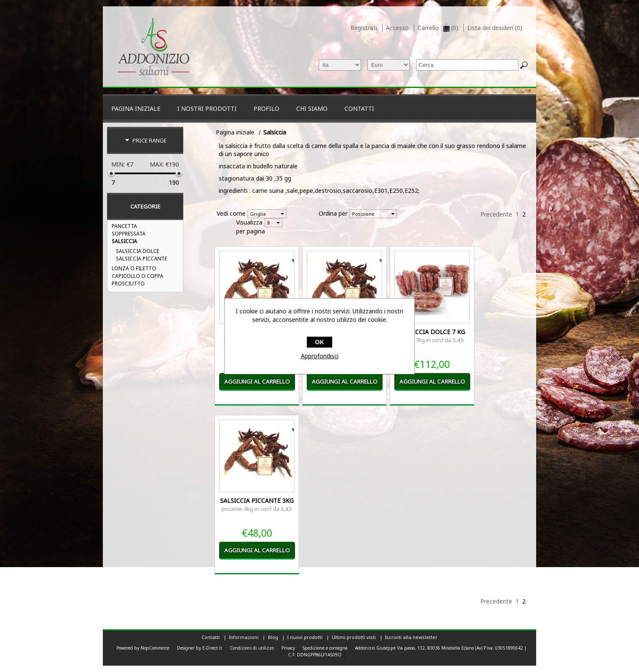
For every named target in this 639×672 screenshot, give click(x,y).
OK (320, 342)
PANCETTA (124, 226)
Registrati (364, 28)
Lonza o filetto (134, 268)
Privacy (288, 648)
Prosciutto (128, 284)
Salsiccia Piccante (142, 259)
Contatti (359, 108)
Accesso (397, 28)
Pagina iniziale (136, 108)
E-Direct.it (212, 648)
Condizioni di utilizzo (252, 648)
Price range (150, 140)
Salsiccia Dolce (138, 251)
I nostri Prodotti (207, 108)
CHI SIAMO (312, 108)
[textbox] (467, 65)
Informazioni (244, 637)
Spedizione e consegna (325, 648)
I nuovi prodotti (305, 637)
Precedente (496, 214)
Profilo (266, 108)
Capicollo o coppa (138, 276)
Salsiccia (124, 241)
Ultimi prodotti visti (354, 637)
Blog (273, 637)
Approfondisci (320, 356)
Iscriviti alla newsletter (411, 637)
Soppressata (129, 234)
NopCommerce (155, 648)
